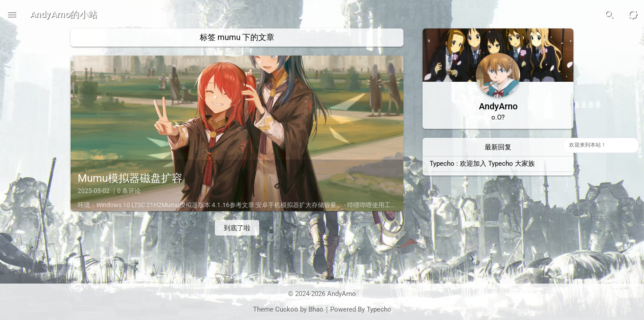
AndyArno (342, 294)
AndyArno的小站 (64, 14)
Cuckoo (287, 309)
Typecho (379, 309)
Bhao (316, 309)
